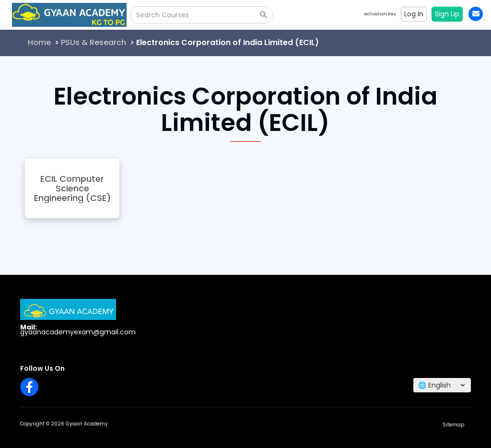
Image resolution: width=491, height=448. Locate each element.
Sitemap (453, 425)
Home (39, 42)
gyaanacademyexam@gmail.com (78, 332)
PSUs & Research (94, 42)
